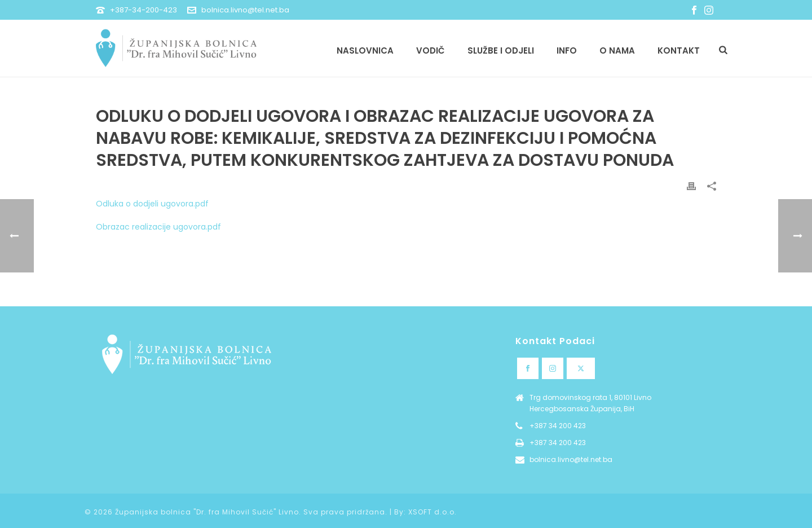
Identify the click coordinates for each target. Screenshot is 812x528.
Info (567, 50)
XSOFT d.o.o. (433, 512)
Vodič (431, 50)
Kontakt (679, 50)
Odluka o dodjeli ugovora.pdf (152, 204)
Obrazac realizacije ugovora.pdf (158, 227)
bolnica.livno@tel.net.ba (245, 10)
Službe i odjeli (501, 50)
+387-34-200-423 (144, 10)
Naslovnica (365, 50)
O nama (617, 50)
